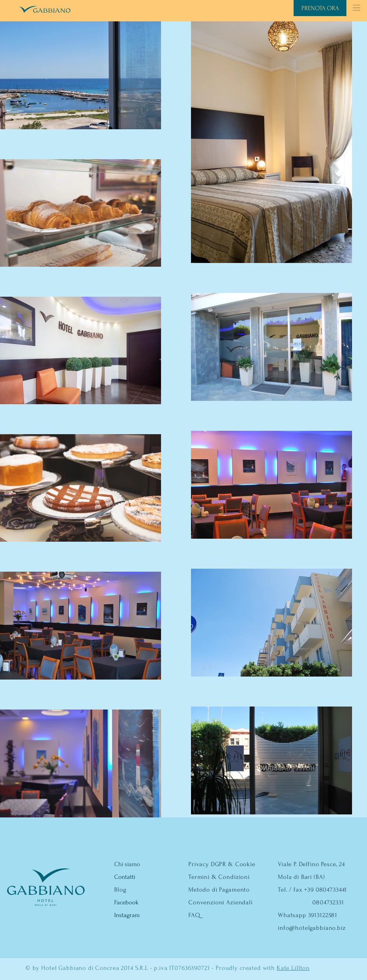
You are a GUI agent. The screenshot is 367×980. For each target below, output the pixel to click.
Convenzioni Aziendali (221, 902)
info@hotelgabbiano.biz (312, 928)
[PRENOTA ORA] (320, 8)
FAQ (194, 915)
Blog (120, 890)
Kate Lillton (293, 968)
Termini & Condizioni (219, 877)
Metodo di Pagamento (219, 890)
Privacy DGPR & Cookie (222, 864)
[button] (357, 8)
